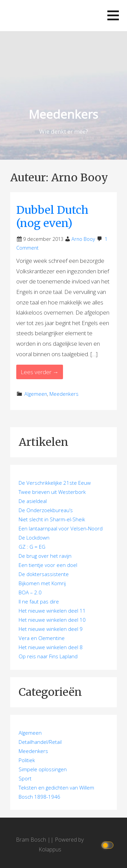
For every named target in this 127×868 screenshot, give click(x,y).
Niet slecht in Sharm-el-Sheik (52, 519)
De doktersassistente (44, 574)
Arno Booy (83, 239)
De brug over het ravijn (45, 556)
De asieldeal (33, 501)
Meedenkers (63, 114)
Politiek (27, 760)
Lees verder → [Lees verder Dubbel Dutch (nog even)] (40, 372)
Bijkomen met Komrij (42, 583)
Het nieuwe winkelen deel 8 (51, 647)
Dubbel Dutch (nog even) (52, 216)
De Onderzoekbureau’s (46, 510)
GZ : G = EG (32, 547)
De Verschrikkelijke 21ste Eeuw (55, 483)
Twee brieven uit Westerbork (52, 492)
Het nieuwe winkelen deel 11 (52, 611)
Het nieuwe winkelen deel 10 (52, 620)
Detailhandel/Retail (40, 742)
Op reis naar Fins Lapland (48, 656)
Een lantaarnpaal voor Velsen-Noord (61, 528)
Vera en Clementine (42, 638)
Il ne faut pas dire (39, 601)
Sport (25, 778)
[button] (113, 15)
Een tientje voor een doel (48, 565)
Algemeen (36, 394)
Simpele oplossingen (43, 769)
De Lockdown (34, 538)
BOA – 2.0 (30, 592)
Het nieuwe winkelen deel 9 (51, 629)
